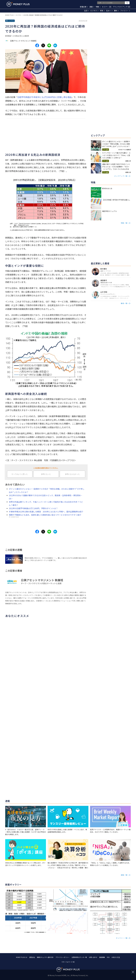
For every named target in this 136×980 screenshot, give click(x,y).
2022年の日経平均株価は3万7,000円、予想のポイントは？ (33, 508)
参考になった (46, 474)
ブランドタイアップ (121, 7)
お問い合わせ (93, 957)
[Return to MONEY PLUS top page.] (18, 4)
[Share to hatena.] (55, 45)
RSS (108, 957)
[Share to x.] (43, 45)
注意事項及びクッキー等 (79, 957)
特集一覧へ (125, 223)
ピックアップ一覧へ (122, 176)
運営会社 (32, 957)
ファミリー (125, 11)
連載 (92, 7)
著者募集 (102, 957)
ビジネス (94, 11)
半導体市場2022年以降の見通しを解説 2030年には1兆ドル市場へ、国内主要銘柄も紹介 (46, 512)
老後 (102, 11)
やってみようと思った (20, 474)
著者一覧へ (125, 303)
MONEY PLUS (9, 15)
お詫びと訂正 (116, 957)
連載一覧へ (125, 875)
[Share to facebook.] (37, 45)
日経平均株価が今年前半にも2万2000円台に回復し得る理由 (44, 97)
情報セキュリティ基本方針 (45, 957)
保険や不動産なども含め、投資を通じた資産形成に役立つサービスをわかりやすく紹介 (45, 515)
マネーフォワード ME (68, 962)
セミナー (107, 7)
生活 (87, 11)
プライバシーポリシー (63, 957)
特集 (98, 7)
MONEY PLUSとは (22, 957)
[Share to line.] (49, 45)
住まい (109, 11)
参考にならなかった (72, 474)
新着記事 (84, 7)
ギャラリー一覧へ (122, 938)
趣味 (116, 11)
